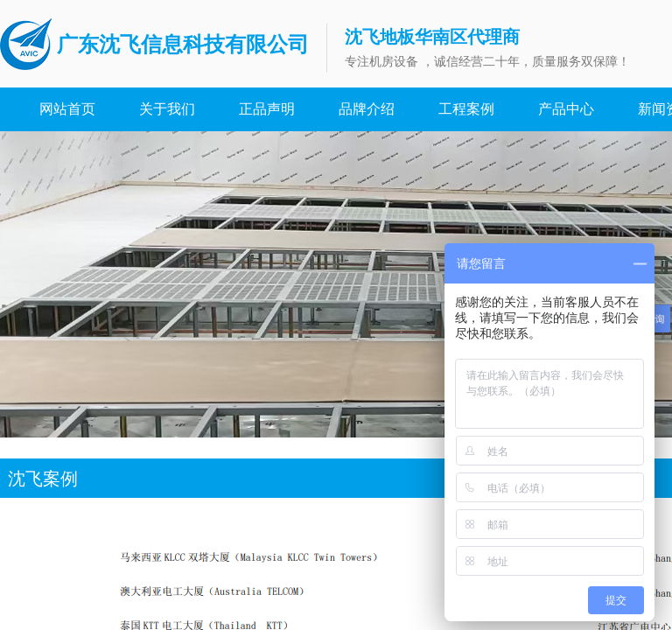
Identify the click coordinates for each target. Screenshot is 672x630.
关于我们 (167, 109)
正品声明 (267, 109)
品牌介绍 (367, 109)
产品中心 (566, 109)
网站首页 (67, 109)
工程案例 (466, 109)
